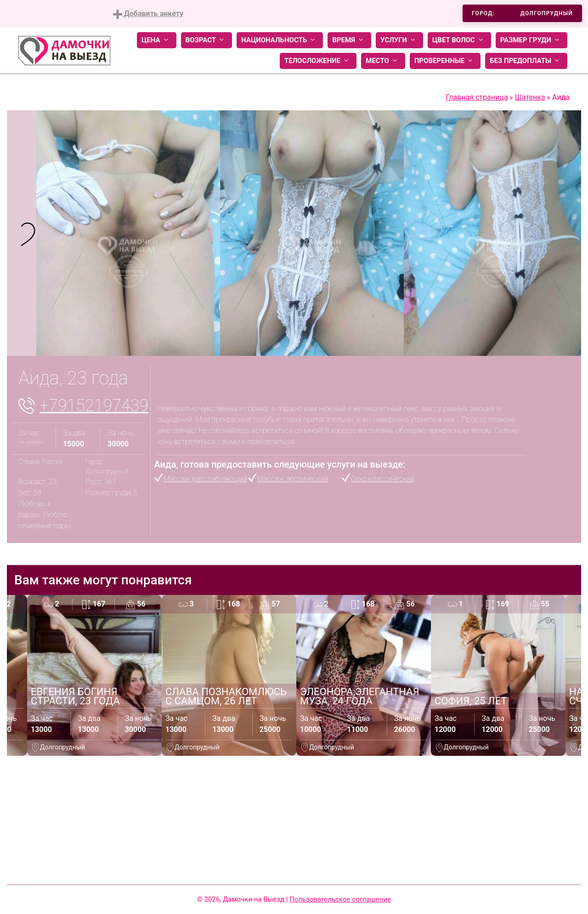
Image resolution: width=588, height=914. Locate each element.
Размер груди (531, 40)
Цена (157, 40)
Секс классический (383, 479)
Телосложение (318, 61)
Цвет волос (459, 40)
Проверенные (445, 61)
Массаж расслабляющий (206, 479)
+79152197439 (94, 406)
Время (349, 40)
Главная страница (477, 97)
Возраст (206, 40)
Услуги (399, 40)
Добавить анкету (148, 14)
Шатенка (530, 97)
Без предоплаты (526, 61)
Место (383, 61)
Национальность (280, 40)
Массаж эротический (293, 479)
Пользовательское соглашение (340, 899)
